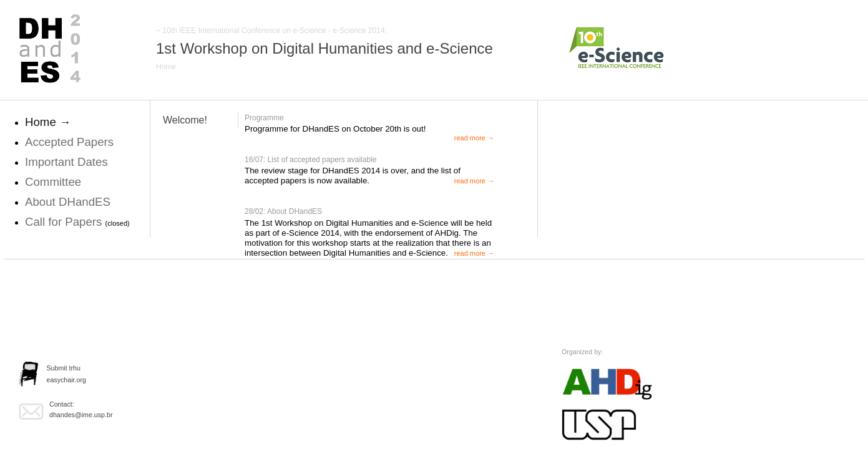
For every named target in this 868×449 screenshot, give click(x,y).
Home (166, 67)
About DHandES (68, 202)
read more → (474, 138)
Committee (53, 182)
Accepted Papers (69, 142)
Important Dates (66, 162)
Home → (48, 122)
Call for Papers (65, 222)
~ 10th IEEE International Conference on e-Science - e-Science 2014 (271, 31)
